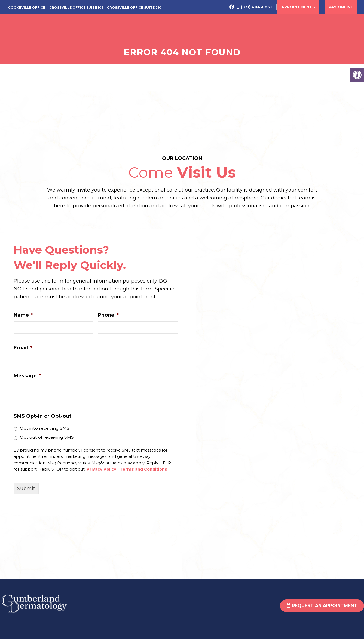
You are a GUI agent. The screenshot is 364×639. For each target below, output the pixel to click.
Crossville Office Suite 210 (134, 7)
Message (27, 379)
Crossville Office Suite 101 (76, 7)
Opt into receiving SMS (45, 431)
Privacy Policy (101, 473)
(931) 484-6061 (256, 7)
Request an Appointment (322, 609)
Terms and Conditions (143, 473)
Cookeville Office (27, 7)
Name (23, 318)
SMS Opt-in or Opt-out (42, 419)
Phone (108, 318)
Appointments (298, 7)
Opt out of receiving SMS (47, 441)
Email (23, 351)
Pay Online (341, 7)
